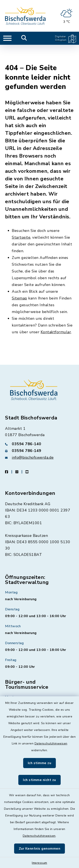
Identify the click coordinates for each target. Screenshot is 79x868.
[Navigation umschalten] (7, 38)
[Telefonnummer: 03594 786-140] (39, 426)
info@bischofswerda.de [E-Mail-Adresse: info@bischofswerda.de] (33, 439)
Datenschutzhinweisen (51, 744)
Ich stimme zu (40, 763)
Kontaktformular (56, 314)
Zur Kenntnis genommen (40, 849)
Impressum (39, 863)
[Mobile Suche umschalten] (24, 38)
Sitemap (19, 280)
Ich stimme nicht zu (39, 780)
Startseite (21, 219)
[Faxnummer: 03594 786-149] (39, 432)
